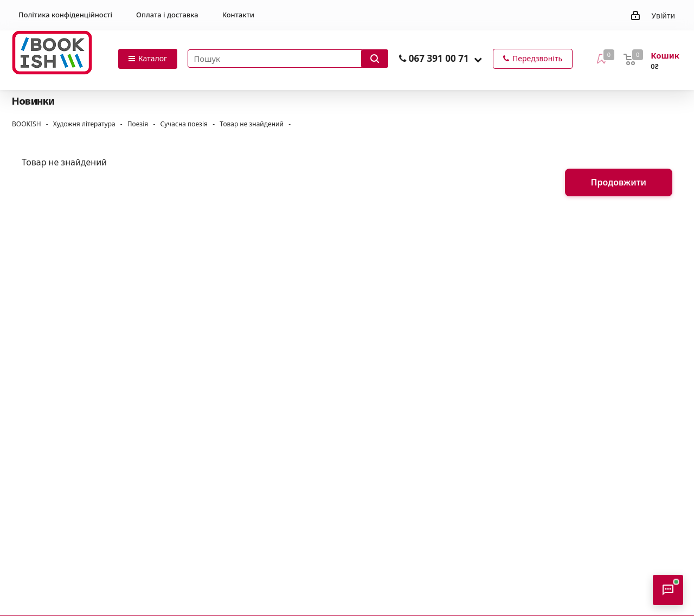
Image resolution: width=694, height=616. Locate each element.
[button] (478, 59)
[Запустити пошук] (375, 59)
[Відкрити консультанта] (668, 590)
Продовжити (619, 182)
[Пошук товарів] (288, 59)
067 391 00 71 (439, 58)
